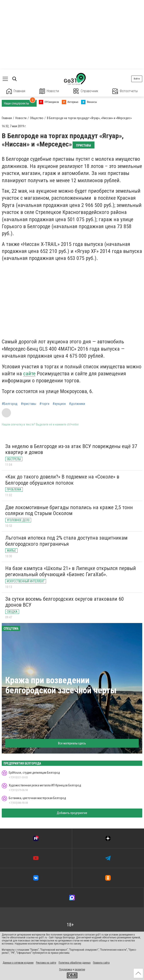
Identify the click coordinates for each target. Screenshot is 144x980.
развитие (80, 969)
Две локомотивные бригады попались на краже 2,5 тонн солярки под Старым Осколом (69, 510)
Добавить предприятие (72, 813)
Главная (16, 91)
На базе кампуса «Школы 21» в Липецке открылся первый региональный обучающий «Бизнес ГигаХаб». (71, 571)
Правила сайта (101, 963)
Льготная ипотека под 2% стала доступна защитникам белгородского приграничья (66, 541)
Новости (49, 91)
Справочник (86, 91)
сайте (29, 374)
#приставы (28, 404)
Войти (137, 79)
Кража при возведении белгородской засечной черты (61, 685)
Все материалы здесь (72, 743)
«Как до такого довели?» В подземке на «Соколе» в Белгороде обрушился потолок (62, 480)
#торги (44, 404)
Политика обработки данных (75, 963)
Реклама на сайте (46, 963)
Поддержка (66, 969)
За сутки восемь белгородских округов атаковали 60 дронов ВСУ (65, 602)
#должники (77, 404)
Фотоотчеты (125, 91)
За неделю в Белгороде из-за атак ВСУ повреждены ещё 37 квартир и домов (71, 449)
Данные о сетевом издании (18, 963)
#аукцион (59, 404)
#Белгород (10, 404)
